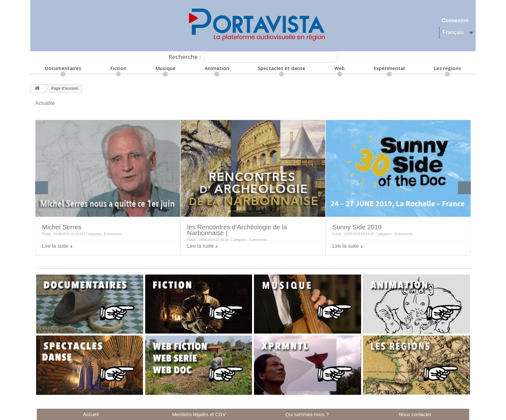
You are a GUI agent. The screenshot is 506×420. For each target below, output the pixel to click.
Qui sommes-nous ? (307, 414)
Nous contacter (415, 414)
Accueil (91, 414)
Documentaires (63, 68)
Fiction (118, 68)
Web (339, 68)
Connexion (455, 20)
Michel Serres (62, 227)
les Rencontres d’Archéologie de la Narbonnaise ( (237, 230)
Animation (217, 68)
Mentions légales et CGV (199, 414)
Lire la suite (55, 246)
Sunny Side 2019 (357, 227)
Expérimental (389, 68)
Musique (166, 68)
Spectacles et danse (282, 68)
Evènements (113, 234)
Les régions (447, 68)
